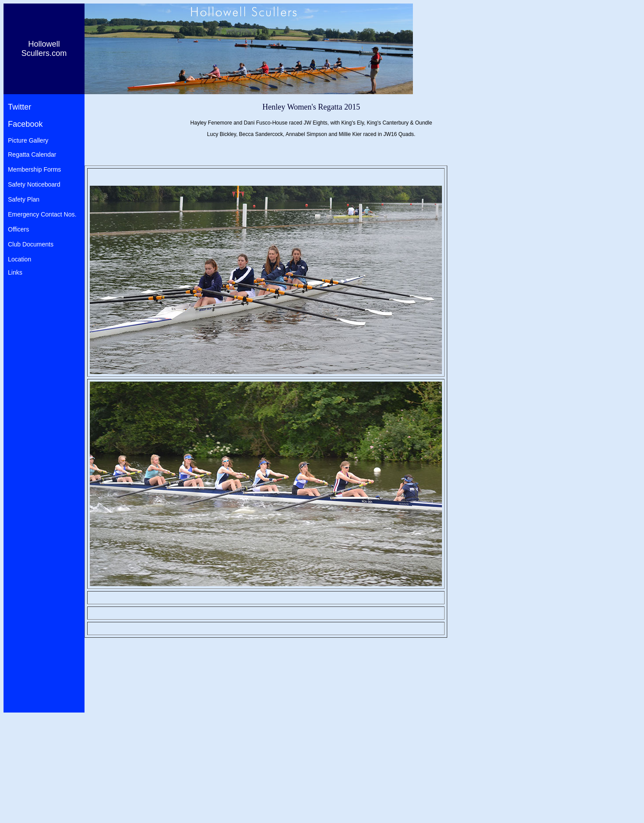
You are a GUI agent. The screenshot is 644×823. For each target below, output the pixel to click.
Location (20, 259)
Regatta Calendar (32, 154)
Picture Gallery (28, 140)
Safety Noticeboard (34, 184)
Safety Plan (24, 199)
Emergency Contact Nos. (42, 214)
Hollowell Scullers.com (44, 49)
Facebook (25, 124)
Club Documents (31, 244)
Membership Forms (35, 169)
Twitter (20, 107)
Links (15, 272)
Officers (18, 229)
